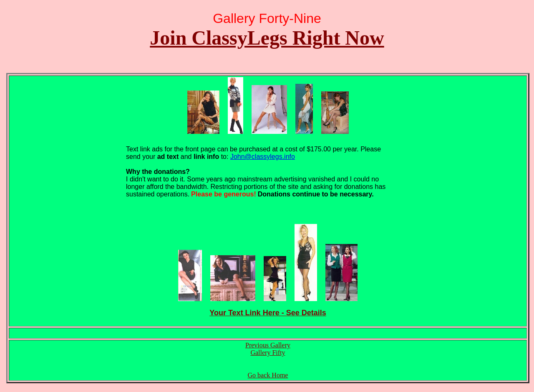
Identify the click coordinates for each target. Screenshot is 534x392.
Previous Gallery (268, 345)
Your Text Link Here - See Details (268, 313)
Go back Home (268, 375)
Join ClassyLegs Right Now (267, 38)
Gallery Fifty (268, 353)
